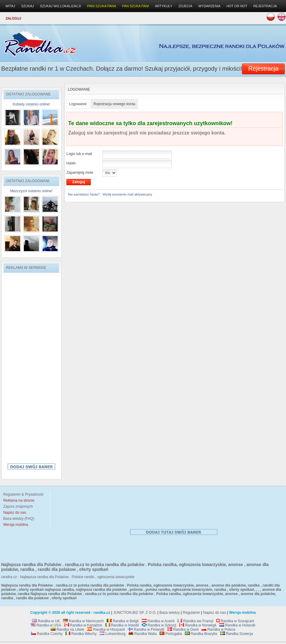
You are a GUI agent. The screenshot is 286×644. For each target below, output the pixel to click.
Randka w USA (46, 625)
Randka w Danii (183, 629)
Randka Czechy (47, 634)
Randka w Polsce (218, 629)
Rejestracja (265, 6)
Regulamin (191, 613)
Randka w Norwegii (198, 625)
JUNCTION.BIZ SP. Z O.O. (135, 613)
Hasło (71, 163)
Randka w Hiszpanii (106, 629)
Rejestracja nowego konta (114, 104)
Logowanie (78, 104)
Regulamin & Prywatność (22, 494)
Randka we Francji (195, 621)
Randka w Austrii (158, 621)
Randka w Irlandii (122, 625)
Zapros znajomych (18, 506)
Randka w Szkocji (159, 625)
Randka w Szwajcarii (235, 621)
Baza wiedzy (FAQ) (18, 519)
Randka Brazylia (201, 634)
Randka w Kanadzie (83, 625)
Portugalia (171, 634)
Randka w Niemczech (83, 621)
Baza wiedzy (169, 613)
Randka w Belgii (123, 621)
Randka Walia (143, 634)
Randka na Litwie (67, 629)
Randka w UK (46, 621)
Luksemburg (112, 634)
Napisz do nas (214, 613)
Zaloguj (13, 18)
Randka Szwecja (237, 634)
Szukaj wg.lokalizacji (60, 6)
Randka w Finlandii (146, 629)
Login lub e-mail (79, 154)
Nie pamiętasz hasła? (84, 194)
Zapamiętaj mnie (80, 173)
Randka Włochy (81, 634)
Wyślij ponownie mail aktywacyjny (127, 194)
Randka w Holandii (237, 625)
